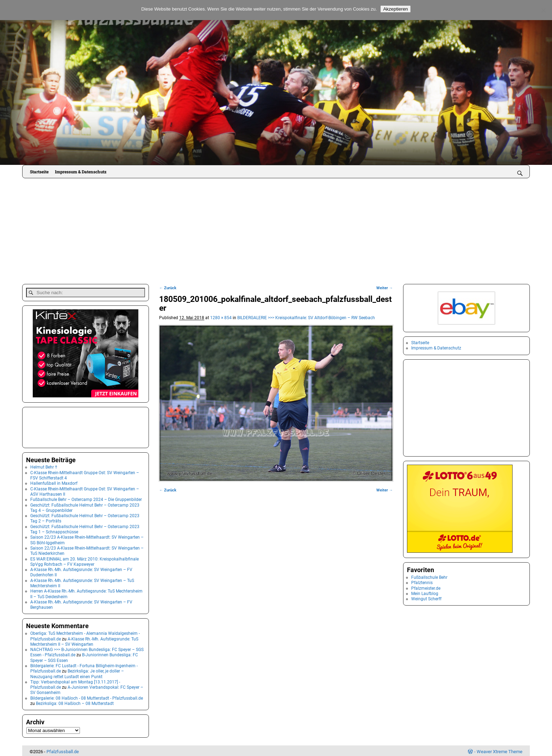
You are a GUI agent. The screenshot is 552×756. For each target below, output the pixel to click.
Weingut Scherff (426, 599)
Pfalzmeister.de (426, 588)
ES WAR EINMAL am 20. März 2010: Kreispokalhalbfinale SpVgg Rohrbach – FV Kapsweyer (84, 560)
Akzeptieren (395, 9)
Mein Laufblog (425, 594)
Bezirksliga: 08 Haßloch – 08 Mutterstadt (75, 702)
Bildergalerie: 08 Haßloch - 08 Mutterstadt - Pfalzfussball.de (87, 696)
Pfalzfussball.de (63, 750)
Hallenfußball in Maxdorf (54, 482)
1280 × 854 (221, 318)
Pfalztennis (422, 583)
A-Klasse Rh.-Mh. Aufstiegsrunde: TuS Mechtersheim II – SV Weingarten (84, 640)
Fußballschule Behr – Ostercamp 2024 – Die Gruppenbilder (86, 498)
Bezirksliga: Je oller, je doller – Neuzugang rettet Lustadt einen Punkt (77, 672)
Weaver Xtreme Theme (500, 750)
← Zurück (168, 288)
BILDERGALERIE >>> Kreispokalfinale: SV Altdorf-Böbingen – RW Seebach (306, 318)
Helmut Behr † (44, 465)
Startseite (39, 172)
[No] (543, 10)
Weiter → (385, 288)
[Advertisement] (276, 231)
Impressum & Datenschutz (81, 172)
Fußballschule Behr (429, 577)
